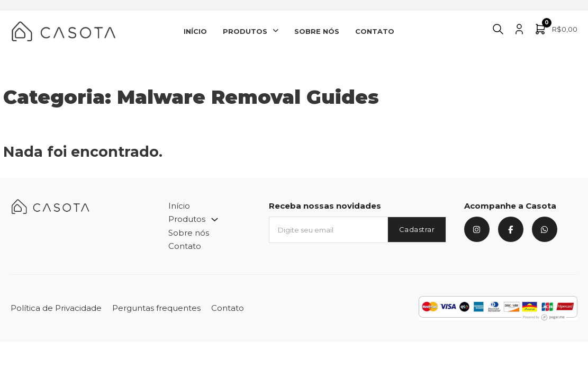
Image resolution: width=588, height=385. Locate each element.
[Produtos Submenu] (275, 31)
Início (195, 31)
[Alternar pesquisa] (498, 29)
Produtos (245, 31)
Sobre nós (317, 31)
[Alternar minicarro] (556, 29)
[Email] (328, 230)
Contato (375, 31)
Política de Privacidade (56, 308)
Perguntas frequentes (156, 308)
